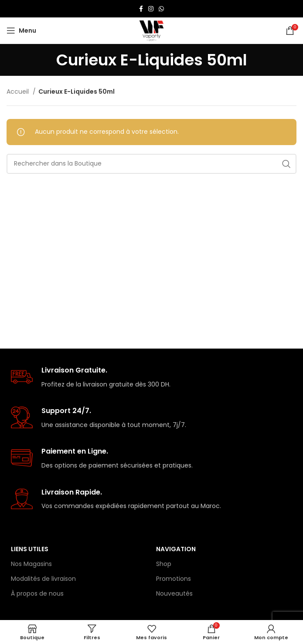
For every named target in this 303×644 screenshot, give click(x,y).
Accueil (19, 92)
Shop (164, 564)
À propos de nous (37, 593)
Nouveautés (174, 593)
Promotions (174, 579)
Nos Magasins (31, 564)
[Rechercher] (151, 164)
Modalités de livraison (43, 579)
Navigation (176, 549)
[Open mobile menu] (21, 31)
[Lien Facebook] (141, 9)
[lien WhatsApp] (161, 9)
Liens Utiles (30, 549)
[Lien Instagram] (151, 9)
